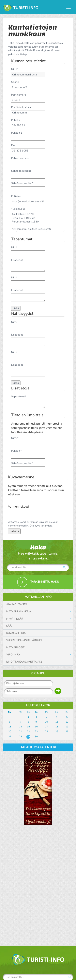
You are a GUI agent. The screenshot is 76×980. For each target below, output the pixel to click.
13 (10, 727)
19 (67, 727)
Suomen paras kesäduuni (24, 640)
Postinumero (19, 95)
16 (36, 727)
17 (46, 727)
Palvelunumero (20, 158)
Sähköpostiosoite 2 (22, 183)
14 (20, 727)
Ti (20, 712)
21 (20, 731)
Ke (28, 712)
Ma (10, 712)
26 (67, 731)
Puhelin (16, 120)
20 (10, 731)
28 (20, 737)
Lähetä (14, 531)
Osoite (15, 82)
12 (67, 722)
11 (57, 722)
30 (36, 737)
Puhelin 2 (17, 133)
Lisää (16, 308)
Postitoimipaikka (21, 107)
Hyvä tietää (15, 619)
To (36, 712)
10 (46, 722)
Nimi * (15, 69)
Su (67, 712)
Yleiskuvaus (18, 209)
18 (57, 727)
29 (28, 737)
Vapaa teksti (19, 397)
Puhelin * (16, 451)
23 (36, 731)
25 (57, 731)
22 (28, 731)
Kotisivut (16, 196)
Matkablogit (15, 648)
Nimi (14, 247)
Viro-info (13, 655)
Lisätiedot (17, 260)
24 (46, 731)
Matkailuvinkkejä (19, 612)
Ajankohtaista (17, 604)
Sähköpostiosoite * (22, 463)
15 (28, 727)
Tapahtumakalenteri (38, 747)
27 (10, 737)
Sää (9, 626)
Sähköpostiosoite (21, 171)
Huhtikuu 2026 (38, 705)
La (57, 712)
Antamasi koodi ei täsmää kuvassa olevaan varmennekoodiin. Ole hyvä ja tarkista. (33, 524)
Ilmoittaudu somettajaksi (25, 662)
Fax (13, 145)
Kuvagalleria (16, 633)
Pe (46, 712)
